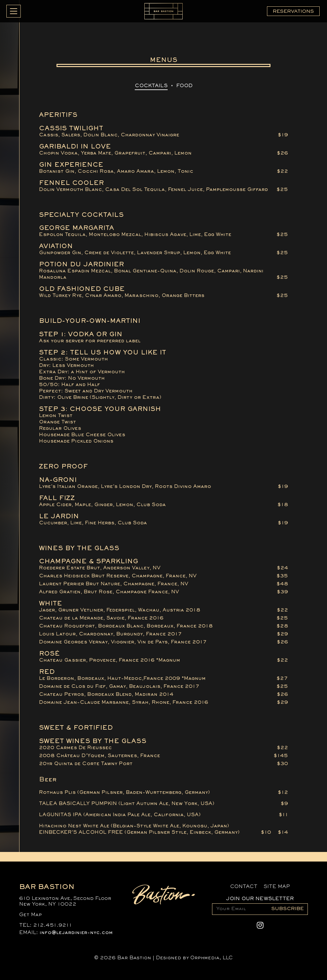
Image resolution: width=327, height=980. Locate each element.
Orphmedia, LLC (212, 958)
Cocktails (151, 86)
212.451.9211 (53, 925)
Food (184, 86)
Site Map (277, 887)
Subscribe (288, 909)
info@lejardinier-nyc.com (76, 933)
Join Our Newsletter (260, 899)
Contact (244, 887)
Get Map (30, 915)
